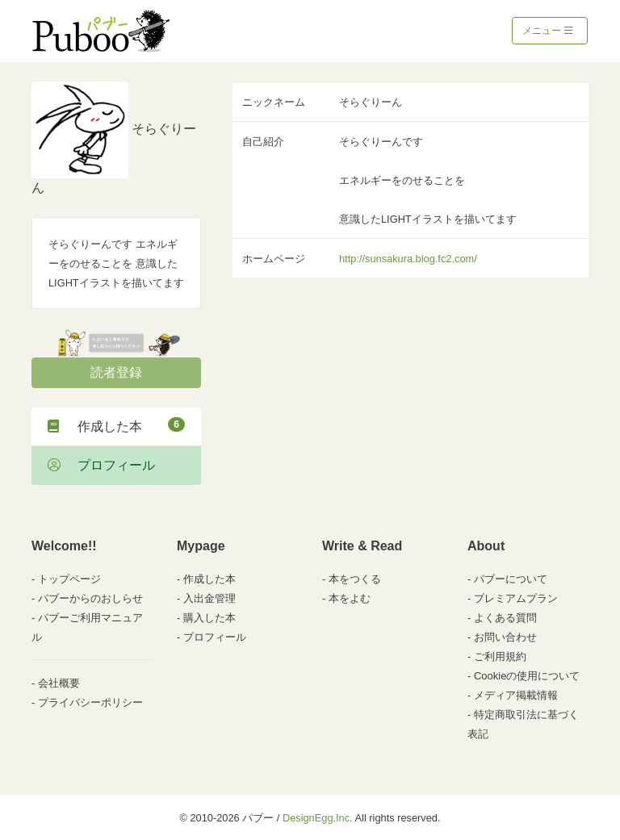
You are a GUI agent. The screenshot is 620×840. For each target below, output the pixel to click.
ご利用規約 (500, 656)
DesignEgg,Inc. (318, 818)
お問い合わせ (505, 637)
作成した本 (116, 425)
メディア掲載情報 (516, 695)
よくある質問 (505, 618)
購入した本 (209, 618)
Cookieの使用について (527, 676)
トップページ (69, 579)
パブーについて (511, 579)
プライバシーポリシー (90, 702)
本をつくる (355, 579)
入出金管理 (209, 598)
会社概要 (59, 683)
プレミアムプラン (516, 598)
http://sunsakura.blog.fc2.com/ (408, 259)
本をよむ (350, 598)
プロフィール (101, 465)
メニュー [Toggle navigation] (548, 31)
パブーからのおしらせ (90, 598)
